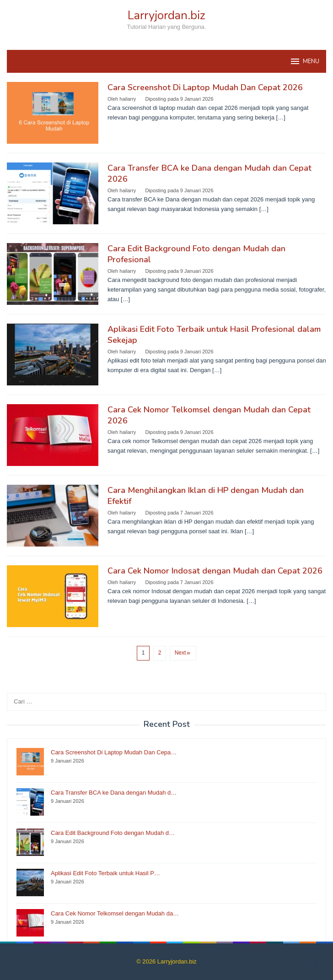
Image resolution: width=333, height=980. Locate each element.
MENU (304, 61)
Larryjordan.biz (166, 15)
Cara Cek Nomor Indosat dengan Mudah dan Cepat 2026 (215, 571)
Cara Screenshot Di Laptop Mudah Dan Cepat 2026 (205, 87)
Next (183, 653)
